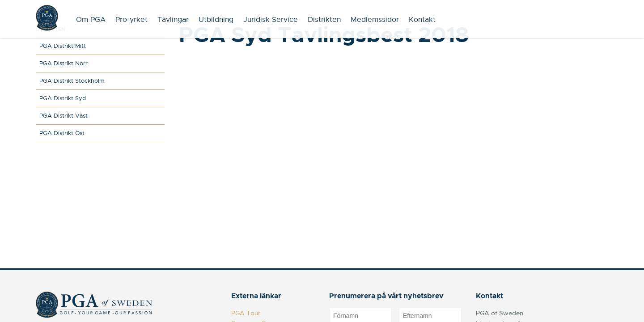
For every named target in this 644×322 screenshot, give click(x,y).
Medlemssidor (375, 20)
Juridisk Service (271, 20)
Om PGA (91, 20)
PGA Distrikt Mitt (63, 46)
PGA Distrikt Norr (64, 63)
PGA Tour (246, 313)
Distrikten (324, 20)
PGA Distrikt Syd (63, 98)
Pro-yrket (131, 20)
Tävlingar (173, 20)
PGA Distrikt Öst (62, 133)
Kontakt (422, 20)
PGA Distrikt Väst (64, 116)
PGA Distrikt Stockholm (72, 81)
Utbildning (216, 20)
